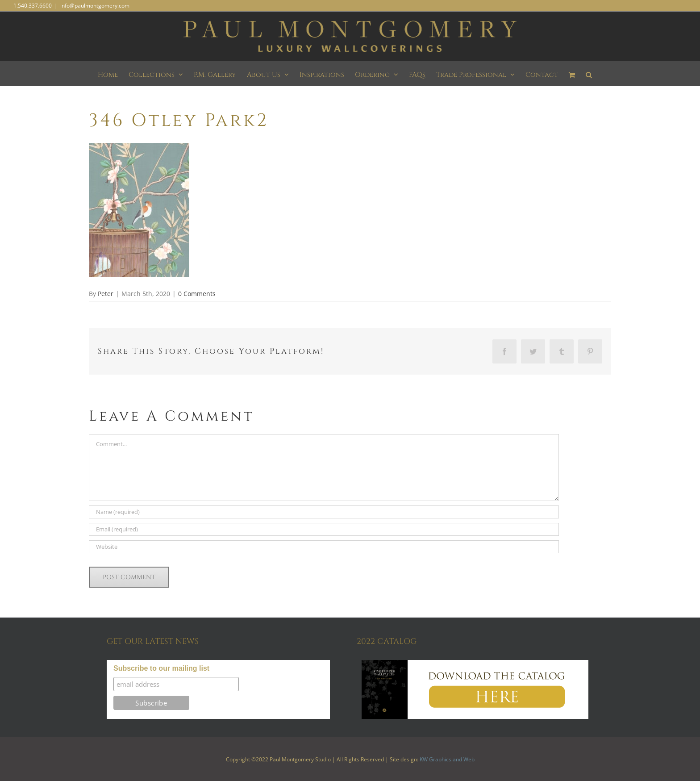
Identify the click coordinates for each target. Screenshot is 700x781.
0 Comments (197, 294)
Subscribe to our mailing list (161, 668)
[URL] (324, 547)
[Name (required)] (324, 512)
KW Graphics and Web (447, 759)
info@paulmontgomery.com (95, 6)
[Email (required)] (324, 529)
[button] (589, 73)
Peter (106, 294)
